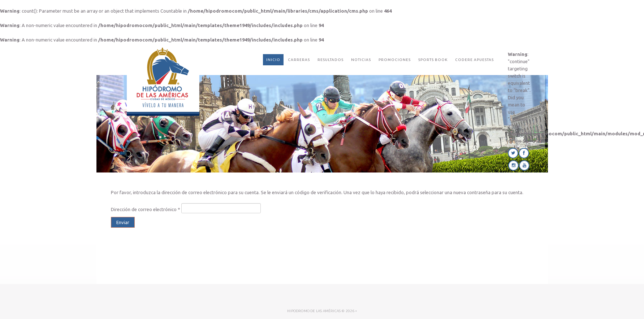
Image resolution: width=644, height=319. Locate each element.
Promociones (395, 60)
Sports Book (433, 60)
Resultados (330, 60)
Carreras (299, 60)
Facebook (524, 153)
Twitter (513, 153)
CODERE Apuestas (474, 60)
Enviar (123, 222)
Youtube (524, 165)
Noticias (361, 60)
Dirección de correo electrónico (146, 209)
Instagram (513, 165)
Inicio (273, 60)
